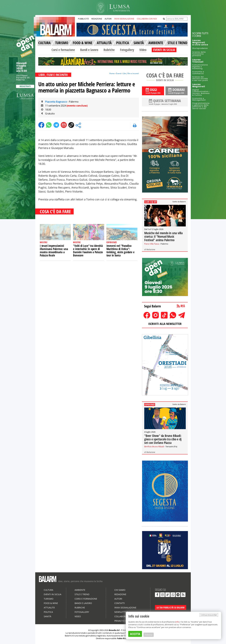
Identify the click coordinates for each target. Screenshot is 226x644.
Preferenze (149, 635)
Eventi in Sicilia (53, 594)
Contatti (120, 603)
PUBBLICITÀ (83, 19)
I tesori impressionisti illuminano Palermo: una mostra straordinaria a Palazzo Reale (54, 251)
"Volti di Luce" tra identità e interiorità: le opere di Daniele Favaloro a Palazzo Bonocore (88, 251)
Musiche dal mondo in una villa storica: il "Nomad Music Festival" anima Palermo (163, 236)
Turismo (49, 599)
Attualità (49, 608)
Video (143, 50)
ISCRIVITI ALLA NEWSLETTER (165, 324)
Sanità (48, 616)
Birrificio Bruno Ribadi (154, 446)
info (177, 622)
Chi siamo (120, 590)
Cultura (48, 590)
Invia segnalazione (125, 608)
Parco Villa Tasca (152, 244)
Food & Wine (51, 603)
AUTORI (108, 19)
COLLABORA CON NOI (147, 19)
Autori (118, 599)
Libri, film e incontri (131, 73)
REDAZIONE (97, 19)
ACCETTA (135, 634)
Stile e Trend (82, 594)
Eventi (119, 73)
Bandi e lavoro (89, 50)
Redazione (151, 249)
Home (112, 73)
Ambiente (80, 590)
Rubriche (109, 50)
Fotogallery (127, 50)
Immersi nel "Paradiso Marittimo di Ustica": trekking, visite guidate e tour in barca (120, 251)
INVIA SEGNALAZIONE (124, 19)
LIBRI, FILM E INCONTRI (53, 75)
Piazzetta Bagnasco (56, 102)
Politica (48, 612)
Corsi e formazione (63, 50)
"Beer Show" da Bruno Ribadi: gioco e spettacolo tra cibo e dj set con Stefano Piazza (163, 439)
